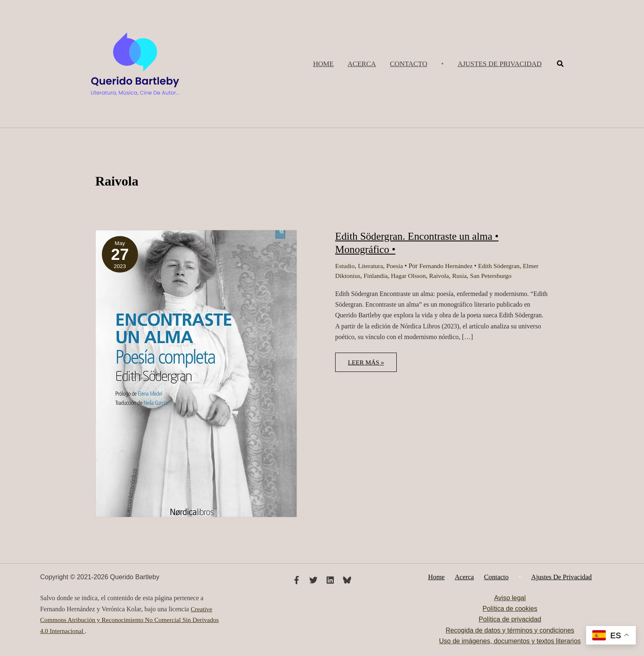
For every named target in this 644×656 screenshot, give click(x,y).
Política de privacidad (510, 620)
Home (441, 577)
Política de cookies (510, 609)
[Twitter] (313, 580)
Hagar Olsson (411, 276)
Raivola (442, 276)
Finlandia (377, 276)
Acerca (467, 577)
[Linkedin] (330, 580)
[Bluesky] (347, 580)
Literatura (371, 266)
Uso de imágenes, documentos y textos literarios (510, 641)
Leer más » (372, 365)
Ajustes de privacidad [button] (556, 577)
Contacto (496, 577)
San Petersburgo (495, 276)
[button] (500, 64)
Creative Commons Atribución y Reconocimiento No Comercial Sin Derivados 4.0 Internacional (132, 620)
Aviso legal (510, 598)
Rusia (463, 276)
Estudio (345, 266)
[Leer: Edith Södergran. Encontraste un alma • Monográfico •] (196, 373)
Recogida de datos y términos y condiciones (510, 631)
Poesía (396, 266)
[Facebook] (297, 580)
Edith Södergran (503, 266)
